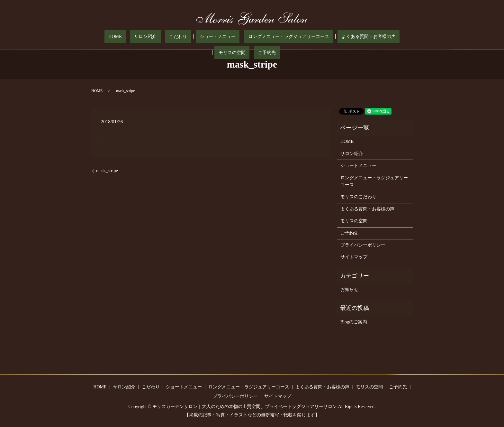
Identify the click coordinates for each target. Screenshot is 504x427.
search (405, 37)
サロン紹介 (126, 37)
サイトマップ (354, 257)
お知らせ (349, 289)
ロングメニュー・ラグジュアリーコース (245, 37)
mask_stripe (107, 171)
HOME (103, 37)
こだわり (150, 37)
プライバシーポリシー (363, 245)
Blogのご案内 (354, 322)
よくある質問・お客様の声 (317, 37)
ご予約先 (389, 37)
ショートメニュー (182, 37)
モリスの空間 (362, 37)
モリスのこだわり (358, 197)
